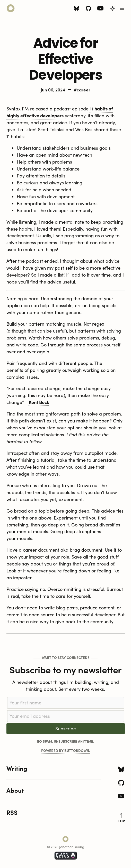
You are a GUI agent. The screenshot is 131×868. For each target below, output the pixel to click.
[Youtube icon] (100, 9)
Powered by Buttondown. (66, 750)
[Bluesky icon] (77, 9)
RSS (12, 812)
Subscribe (66, 729)
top (121, 818)
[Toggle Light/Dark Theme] (113, 8)
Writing (17, 768)
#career (82, 89)
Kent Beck (39, 402)
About (15, 790)
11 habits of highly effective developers (60, 112)
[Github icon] (88, 9)
